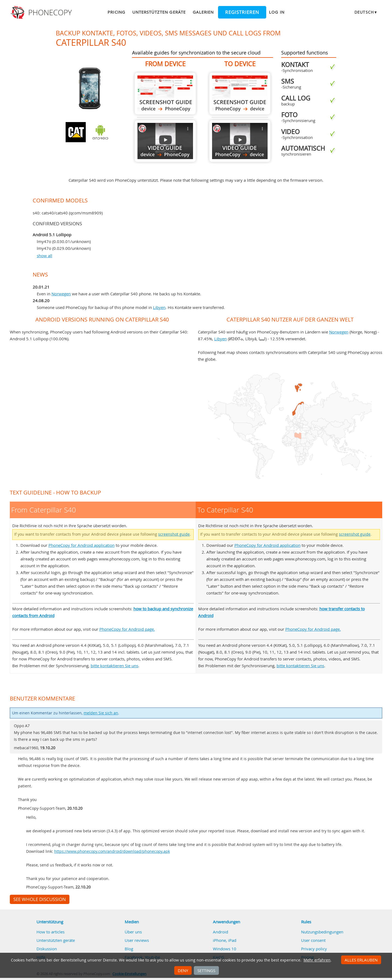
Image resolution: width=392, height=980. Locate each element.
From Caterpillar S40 (165, 94)
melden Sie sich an (101, 713)
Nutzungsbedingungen (322, 932)
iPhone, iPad (225, 940)
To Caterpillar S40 (240, 94)
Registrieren (242, 12)
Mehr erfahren (317, 960)
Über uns (133, 932)
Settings (206, 970)
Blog (129, 949)
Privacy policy (314, 949)
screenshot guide (174, 534)
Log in (277, 12)
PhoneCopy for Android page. (127, 629)
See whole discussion (40, 899)
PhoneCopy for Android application (82, 545)
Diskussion (47, 949)
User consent (313, 940)
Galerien (203, 12)
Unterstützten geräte (159, 12)
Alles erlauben (361, 960)
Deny (183, 970)
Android (220, 932)
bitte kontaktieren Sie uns (114, 666)
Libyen (159, 307)
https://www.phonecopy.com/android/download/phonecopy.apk (112, 851)
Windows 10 (225, 949)
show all (45, 256)
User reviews (137, 940)
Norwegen (61, 294)
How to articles (50, 932)
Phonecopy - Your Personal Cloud (42, 13)
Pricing (116, 12)
